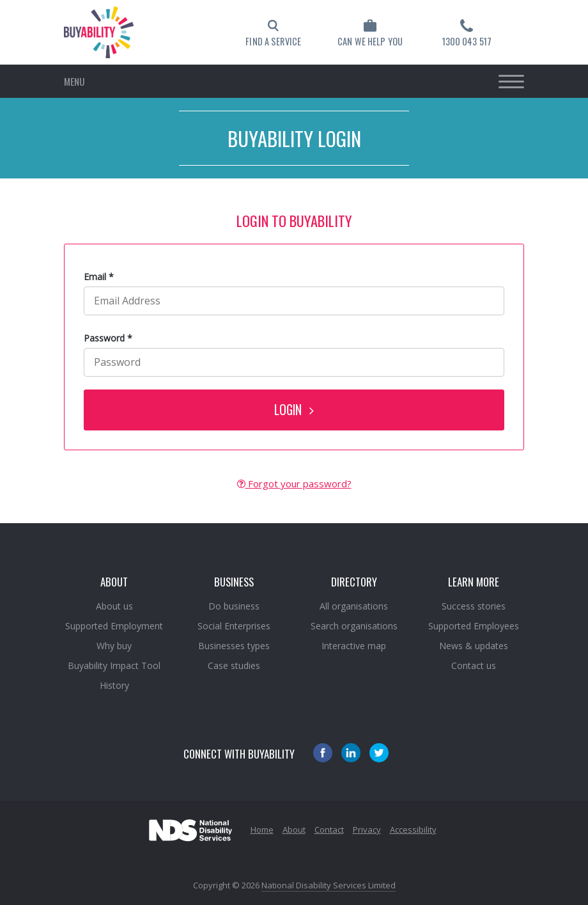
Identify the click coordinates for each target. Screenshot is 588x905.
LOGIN (294, 410)
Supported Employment (114, 626)
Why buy (114, 646)
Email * (99, 277)
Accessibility (413, 830)
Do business (234, 606)
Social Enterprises (234, 626)
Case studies (234, 665)
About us (114, 606)
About (294, 830)
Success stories (474, 606)
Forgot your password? (294, 484)
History (114, 685)
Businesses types (234, 646)
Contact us (474, 665)
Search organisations (354, 626)
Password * (108, 338)
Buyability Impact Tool (114, 665)
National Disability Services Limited (329, 885)
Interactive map (354, 646)
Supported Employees (474, 626)
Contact (329, 830)
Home (262, 830)
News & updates (474, 646)
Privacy (367, 830)
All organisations (354, 606)
